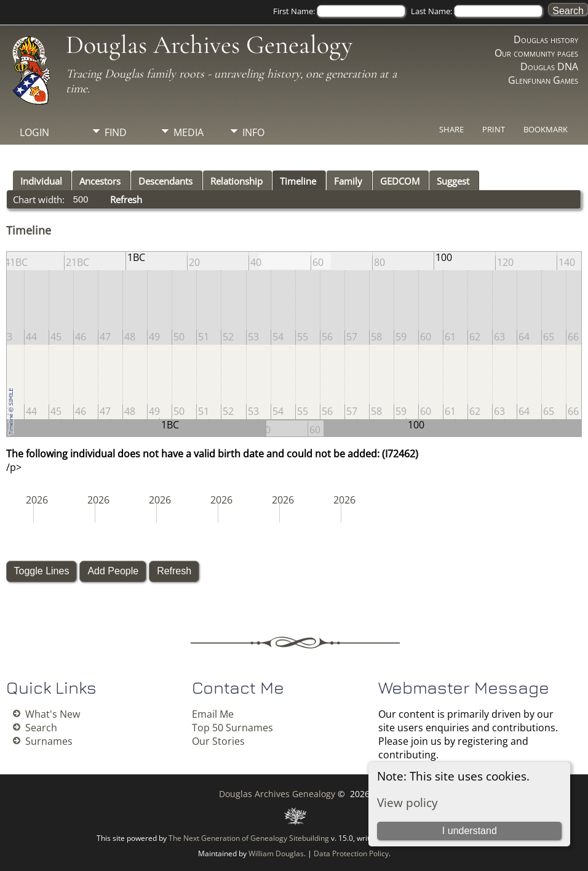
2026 (37, 500)
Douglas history (546, 39)
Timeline (298, 181)
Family (348, 181)
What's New (53, 714)
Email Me (213, 714)
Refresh (126, 199)
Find (116, 132)
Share (451, 129)
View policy (407, 802)
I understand (470, 831)
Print (494, 129)
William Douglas (276, 853)
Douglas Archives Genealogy (209, 45)
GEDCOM (400, 181)
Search (41, 728)
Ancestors (100, 181)
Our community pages (536, 53)
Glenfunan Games (543, 80)
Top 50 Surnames (232, 728)
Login (34, 132)
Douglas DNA (549, 66)
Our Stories (218, 741)
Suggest (453, 181)
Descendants (165, 181)
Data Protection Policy (351, 853)
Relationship (236, 181)
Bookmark (546, 129)
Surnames (49, 741)
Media (189, 132)
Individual (41, 181)
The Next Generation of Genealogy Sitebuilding (249, 838)
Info (253, 132)
